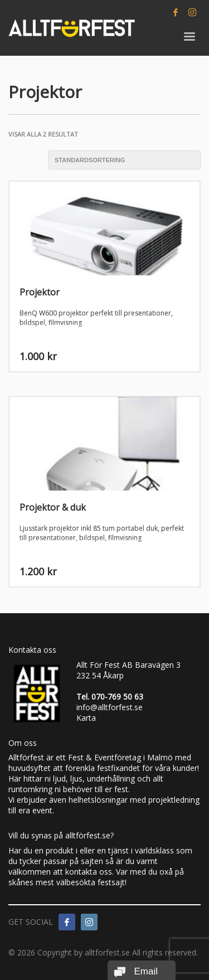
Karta (86, 718)
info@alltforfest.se (110, 707)
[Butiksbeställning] (125, 160)
